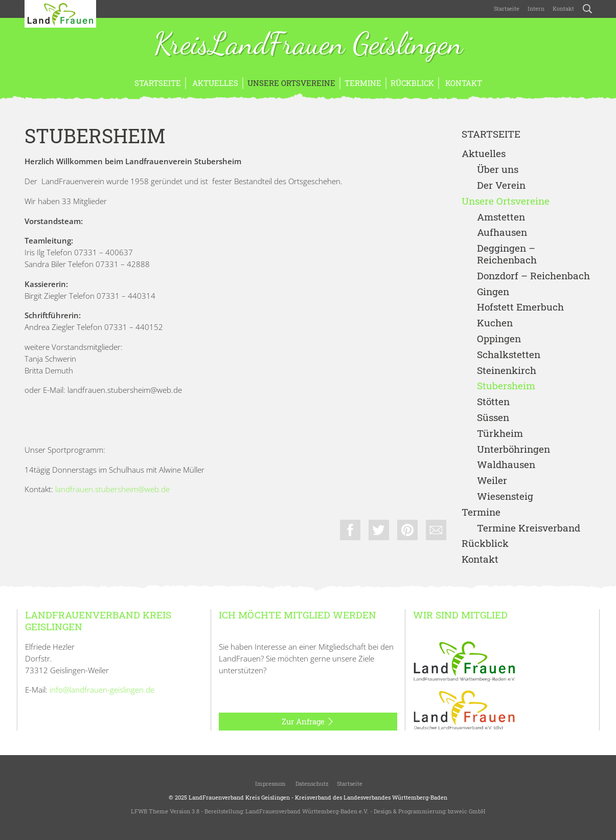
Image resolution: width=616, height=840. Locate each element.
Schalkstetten (509, 355)
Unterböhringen (514, 449)
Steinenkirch (507, 371)
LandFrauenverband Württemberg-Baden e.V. (307, 811)
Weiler (492, 481)
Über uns (498, 170)
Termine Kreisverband (529, 528)
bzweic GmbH (466, 811)
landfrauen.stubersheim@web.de (112, 489)
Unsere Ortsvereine (291, 83)
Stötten (493, 402)
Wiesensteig (505, 496)
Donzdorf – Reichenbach (533, 276)
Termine (363, 83)
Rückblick (412, 83)
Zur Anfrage (308, 722)
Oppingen (499, 339)
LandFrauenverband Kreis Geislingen (239, 797)
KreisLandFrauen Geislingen (308, 45)
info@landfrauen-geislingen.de (102, 690)
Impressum (270, 783)
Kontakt (563, 8)
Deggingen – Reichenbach (507, 254)
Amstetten (501, 217)
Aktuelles (214, 83)
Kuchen (495, 323)
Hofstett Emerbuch (520, 307)
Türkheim (500, 434)
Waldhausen (506, 465)
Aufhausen (502, 233)
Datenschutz (311, 783)
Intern (536, 8)
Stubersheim (506, 386)
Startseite (507, 8)
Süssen (493, 418)
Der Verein (501, 185)
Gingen (493, 292)
